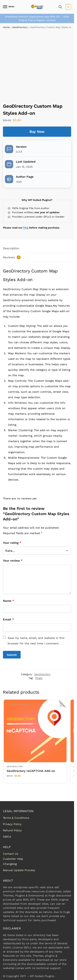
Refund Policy (12, 830)
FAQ (26, 228)
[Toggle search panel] (60, 7)
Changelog (10, 864)
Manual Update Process (19, 870)
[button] (68, 7)
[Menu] (9, 7)
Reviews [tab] (12, 257)
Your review (13, 561)
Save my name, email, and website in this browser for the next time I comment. (36, 641)
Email (8, 619)
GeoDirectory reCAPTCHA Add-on (31, 771)
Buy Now (37, 132)
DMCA (7, 837)
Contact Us (11, 854)
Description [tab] (11, 248)
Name (9, 601)
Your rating (12, 543)
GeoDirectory (20, 27)
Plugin (39, 678)
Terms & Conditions (16, 818)
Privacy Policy (12, 824)
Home (6, 27)
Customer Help (13, 859)
